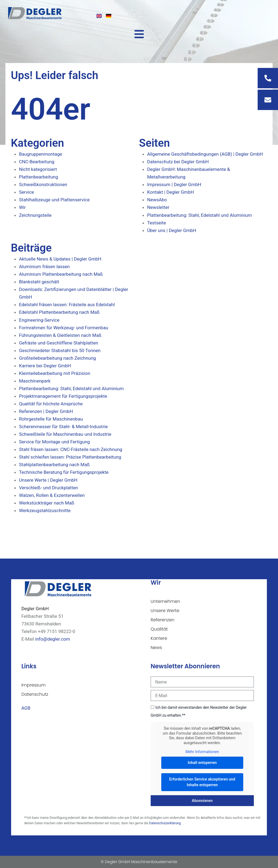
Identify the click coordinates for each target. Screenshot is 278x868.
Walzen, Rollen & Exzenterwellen (52, 495)
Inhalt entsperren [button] (202, 762)
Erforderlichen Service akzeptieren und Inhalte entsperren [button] (202, 782)
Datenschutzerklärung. (165, 823)
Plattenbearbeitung (39, 177)
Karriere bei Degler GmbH (45, 366)
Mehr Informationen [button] (202, 752)
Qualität (159, 629)
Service (26, 192)
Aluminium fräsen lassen (44, 267)
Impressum (34, 685)
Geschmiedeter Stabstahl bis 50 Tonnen (60, 350)
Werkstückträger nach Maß (47, 503)
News (156, 648)
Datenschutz (35, 694)
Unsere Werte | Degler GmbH (48, 480)
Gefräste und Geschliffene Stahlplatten (59, 343)
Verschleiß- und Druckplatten (48, 488)
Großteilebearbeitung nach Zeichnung (57, 358)
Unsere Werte (165, 611)
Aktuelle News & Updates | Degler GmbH (60, 259)
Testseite (157, 223)
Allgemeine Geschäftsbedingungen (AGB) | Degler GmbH (205, 154)
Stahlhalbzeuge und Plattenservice (54, 200)
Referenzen (163, 620)
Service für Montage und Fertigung (54, 442)
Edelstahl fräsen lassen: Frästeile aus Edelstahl (67, 305)
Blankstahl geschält (39, 282)
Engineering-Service (39, 320)
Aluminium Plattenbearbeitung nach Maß (61, 274)
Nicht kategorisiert (38, 169)
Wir (22, 207)
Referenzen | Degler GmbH (46, 411)
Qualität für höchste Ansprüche (51, 404)
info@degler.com (53, 639)
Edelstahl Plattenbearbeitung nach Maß (59, 312)
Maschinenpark (35, 381)
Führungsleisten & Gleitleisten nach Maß (60, 335)
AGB (26, 708)
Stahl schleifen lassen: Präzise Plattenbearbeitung (70, 457)
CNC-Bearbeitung (37, 162)
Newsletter (158, 207)
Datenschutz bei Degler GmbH (178, 162)
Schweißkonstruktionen (43, 184)
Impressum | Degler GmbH (174, 184)
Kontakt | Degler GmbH (170, 192)
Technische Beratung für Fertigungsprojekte (64, 472)
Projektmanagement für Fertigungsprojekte (63, 396)
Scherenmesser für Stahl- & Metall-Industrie (63, 427)
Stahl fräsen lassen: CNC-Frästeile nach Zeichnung (71, 449)
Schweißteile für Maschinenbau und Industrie (65, 434)
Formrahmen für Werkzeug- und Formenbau (64, 328)
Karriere (159, 638)
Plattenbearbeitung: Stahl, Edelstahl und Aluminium (200, 215)
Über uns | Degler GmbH (172, 230)
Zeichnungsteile (35, 215)
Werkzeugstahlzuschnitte (45, 510)
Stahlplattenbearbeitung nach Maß (54, 465)
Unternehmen (165, 601)
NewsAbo (157, 200)
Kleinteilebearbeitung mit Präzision (55, 373)
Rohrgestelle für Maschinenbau (51, 419)
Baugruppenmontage (41, 154)
